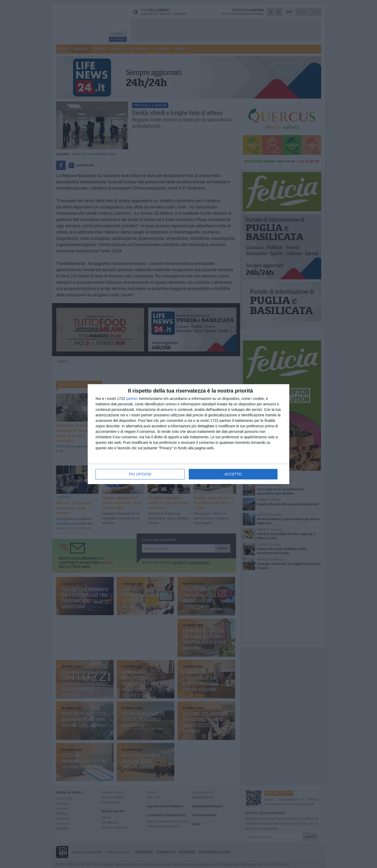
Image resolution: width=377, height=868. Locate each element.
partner (132, 399)
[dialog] (188, 434)
